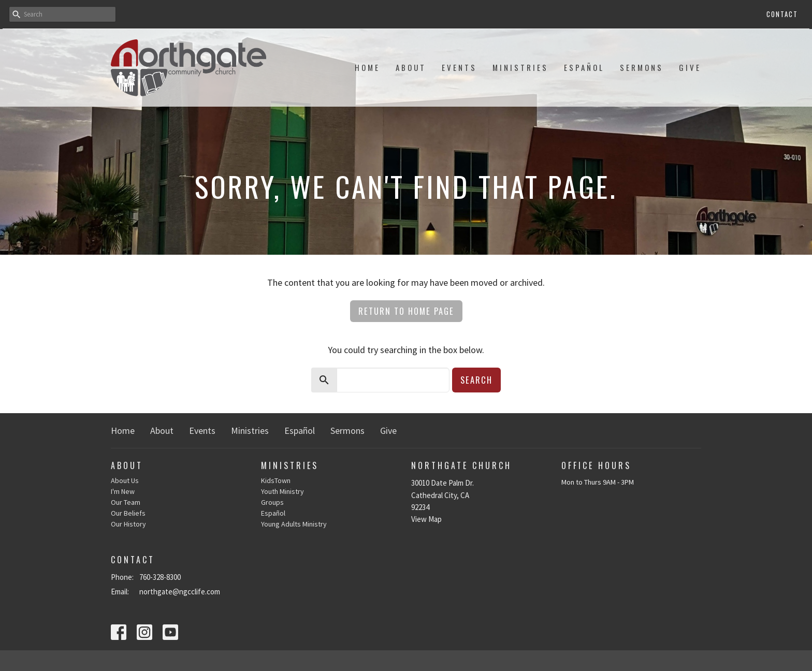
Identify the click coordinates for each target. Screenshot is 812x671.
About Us (125, 480)
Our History (128, 524)
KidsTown (276, 480)
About (411, 67)
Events (459, 67)
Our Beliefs (128, 513)
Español (584, 67)
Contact (782, 14)
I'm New (123, 491)
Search (476, 380)
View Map (426, 519)
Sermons (642, 67)
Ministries (520, 67)
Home (367, 67)
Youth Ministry (282, 491)
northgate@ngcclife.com (180, 592)
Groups (272, 502)
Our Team (126, 502)
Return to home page (406, 311)
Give (690, 67)
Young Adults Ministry (294, 524)
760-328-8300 (160, 577)
